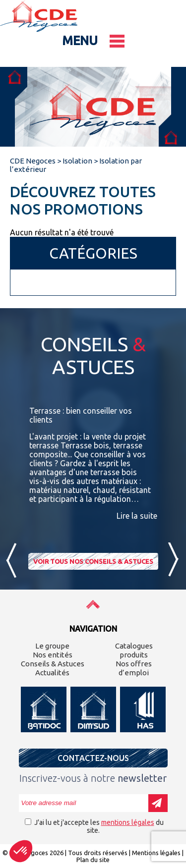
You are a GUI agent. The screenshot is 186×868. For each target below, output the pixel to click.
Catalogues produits (134, 650)
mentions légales (128, 822)
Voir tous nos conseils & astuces (93, 561)
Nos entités (53, 655)
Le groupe (52, 646)
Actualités (52, 673)
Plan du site (93, 860)
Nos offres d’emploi (134, 668)
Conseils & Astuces (53, 664)
